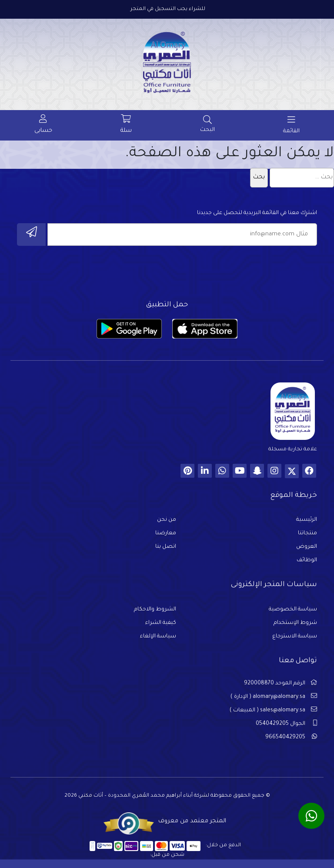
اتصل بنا (166, 547)
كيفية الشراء (161, 623)
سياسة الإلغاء (158, 637)
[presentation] (251, 271)
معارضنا (166, 533)
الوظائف (307, 560)
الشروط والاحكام (155, 610)
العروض (307, 547)
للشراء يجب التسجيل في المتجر (168, 9)
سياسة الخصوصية (293, 610)
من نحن (167, 520)
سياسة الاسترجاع (295, 637)
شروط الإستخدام (295, 623)
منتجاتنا (307, 533)
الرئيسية (307, 520)
